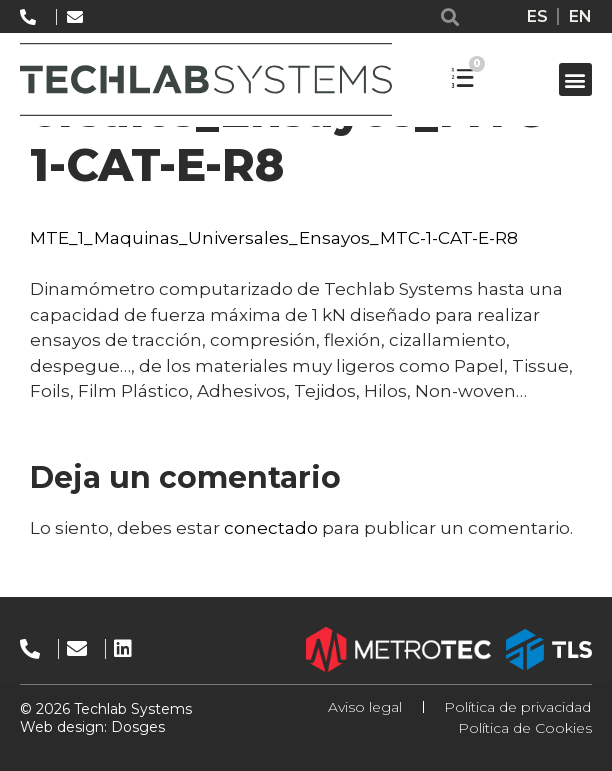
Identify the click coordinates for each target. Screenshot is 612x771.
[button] (450, 16)
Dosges (136, 727)
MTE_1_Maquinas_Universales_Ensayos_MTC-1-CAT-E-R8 (274, 238)
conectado (271, 528)
